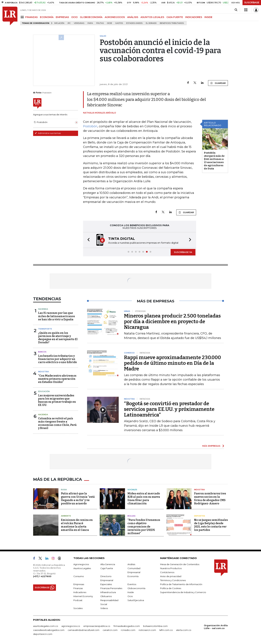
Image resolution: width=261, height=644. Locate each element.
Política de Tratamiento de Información (181, 584)
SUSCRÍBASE (252, 2)
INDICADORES (194, 17)
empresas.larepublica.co (97, 626)
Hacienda (43, 309)
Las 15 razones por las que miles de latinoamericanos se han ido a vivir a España (57, 316)
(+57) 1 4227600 (42, 576)
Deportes (200, 516)
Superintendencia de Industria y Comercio (183, 592)
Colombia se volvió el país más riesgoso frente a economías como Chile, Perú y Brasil (57, 423)
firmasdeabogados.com (127, 626)
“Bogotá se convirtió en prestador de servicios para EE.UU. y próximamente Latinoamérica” (169, 409)
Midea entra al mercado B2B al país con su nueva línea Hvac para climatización (144, 498)
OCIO (74, 17)
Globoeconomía (136, 588)
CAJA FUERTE (175, 17)
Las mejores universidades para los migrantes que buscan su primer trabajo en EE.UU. (57, 400)
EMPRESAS (62, 17)
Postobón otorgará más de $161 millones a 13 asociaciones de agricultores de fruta (214, 161)
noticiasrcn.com (147, 630)
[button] (88, 240)
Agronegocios (81, 564)
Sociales (132, 490)
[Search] (236, 10)
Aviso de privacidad (171, 576)
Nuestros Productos (171, 568)
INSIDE (208, 17)
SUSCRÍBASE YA (183, 252)
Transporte (45, 329)
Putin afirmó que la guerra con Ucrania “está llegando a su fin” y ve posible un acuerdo (78, 498)
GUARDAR (218, 83)
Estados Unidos (134, 23)
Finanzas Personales (111, 588)
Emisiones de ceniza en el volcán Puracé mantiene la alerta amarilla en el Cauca (77, 525)
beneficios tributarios (172, 23)
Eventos (132, 584)
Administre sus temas (48, 133)
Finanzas (78, 588)
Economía (133, 576)
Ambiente (66, 516)
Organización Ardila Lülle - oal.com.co (216, 627)
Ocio (130, 596)
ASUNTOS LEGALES (152, 17)
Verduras (79, 23)
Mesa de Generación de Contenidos (180, 564)
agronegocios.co (71, 626)
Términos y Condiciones (173, 580)
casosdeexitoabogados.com (49, 630)
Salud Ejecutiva (136, 600)
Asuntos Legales (82, 568)
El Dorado (151, 23)
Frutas (100, 23)
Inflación (59, 23)
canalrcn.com (110, 630)
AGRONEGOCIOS (115, 17)
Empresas (79, 584)
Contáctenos (167, 572)
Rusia (64, 490)
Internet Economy (83, 596)
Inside (131, 592)
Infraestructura (108, 592)
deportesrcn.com (43, 634)
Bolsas (131, 516)
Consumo (79, 576)
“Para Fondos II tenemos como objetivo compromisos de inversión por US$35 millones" (144, 527)
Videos (104, 608)
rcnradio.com (128, 630)
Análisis (131, 564)
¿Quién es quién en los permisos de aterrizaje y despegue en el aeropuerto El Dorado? (58, 338)
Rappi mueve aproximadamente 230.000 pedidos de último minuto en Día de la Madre (172, 363)
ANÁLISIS (133, 17)
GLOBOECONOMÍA (91, 17)
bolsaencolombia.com (155, 626)
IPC (69, 23)
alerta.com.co (184, 630)
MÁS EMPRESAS (211, 446)
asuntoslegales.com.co (46, 626)
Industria (43, 372)
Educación (44, 391)
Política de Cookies (171, 588)
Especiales (106, 584)
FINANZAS (31, 17)
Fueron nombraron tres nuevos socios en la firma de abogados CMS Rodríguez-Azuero (210, 498)
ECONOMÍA (47, 17)
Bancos (42, 352)
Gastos (119, 23)
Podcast (78, 600)
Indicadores (80, 592)
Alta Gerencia (108, 564)
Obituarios (106, 596)
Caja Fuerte (107, 568)
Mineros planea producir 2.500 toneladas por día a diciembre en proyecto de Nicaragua (172, 322)
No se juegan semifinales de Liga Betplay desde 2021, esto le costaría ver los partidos (211, 525)
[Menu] (23, 17)
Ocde (110, 23)
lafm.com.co (166, 630)
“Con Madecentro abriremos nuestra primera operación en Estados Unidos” (57, 379)
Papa (90, 23)
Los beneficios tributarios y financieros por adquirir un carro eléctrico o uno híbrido (58, 359)
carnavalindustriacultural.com (84, 630)
